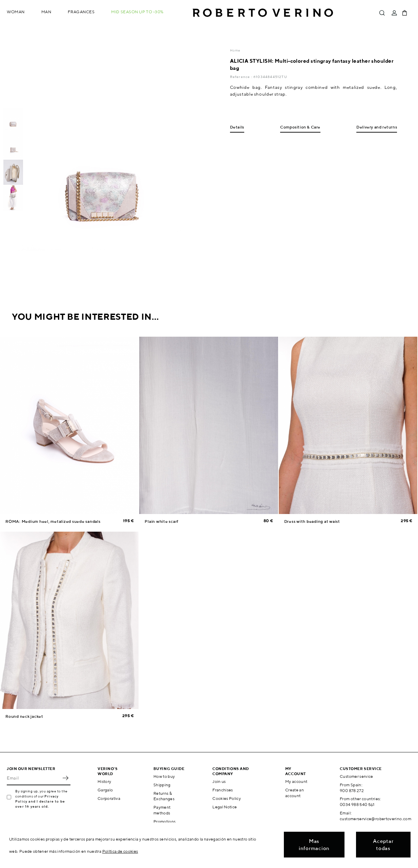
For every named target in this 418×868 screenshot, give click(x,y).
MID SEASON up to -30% (137, 12)
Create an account (295, 793)
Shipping (162, 785)
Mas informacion (314, 845)
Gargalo (105, 790)
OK (65, 778)
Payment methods (162, 810)
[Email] (34, 778)
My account (296, 781)
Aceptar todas (383, 845)
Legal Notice (225, 807)
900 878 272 (352, 791)
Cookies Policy (227, 798)
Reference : (242, 77)
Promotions (165, 821)
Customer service (357, 776)
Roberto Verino (263, 13)
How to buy (164, 776)
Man (46, 12)
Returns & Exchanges (164, 796)
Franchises (223, 790)
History (104, 781)
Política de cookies (120, 851)
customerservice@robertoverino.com (375, 819)
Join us (219, 781)
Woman (16, 12)
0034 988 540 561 (357, 804)
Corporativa (109, 798)
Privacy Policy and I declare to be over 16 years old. (40, 801)
